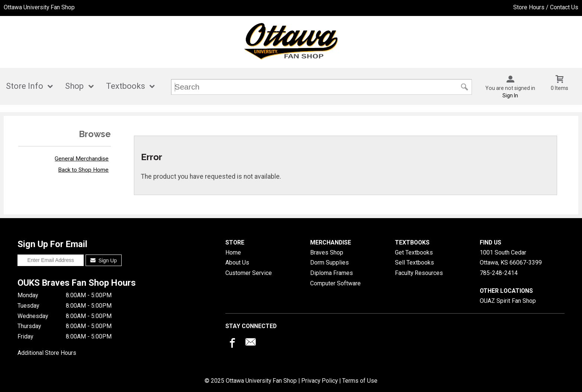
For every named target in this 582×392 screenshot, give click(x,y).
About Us (237, 263)
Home (233, 252)
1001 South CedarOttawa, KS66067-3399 (511, 258)
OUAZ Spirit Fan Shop (508, 301)
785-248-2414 (499, 273)
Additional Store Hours (47, 353)
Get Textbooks (414, 252)
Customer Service (249, 273)
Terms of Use (360, 381)
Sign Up (104, 260)
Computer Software (335, 283)
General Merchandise (82, 159)
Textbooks (126, 86)
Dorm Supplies (329, 263)
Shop (74, 86)
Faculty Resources (419, 273)
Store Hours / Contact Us (546, 7)
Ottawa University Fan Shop (39, 7)
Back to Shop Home (83, 170)
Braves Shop (327, 252)
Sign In (510, 95)
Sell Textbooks (414, 263)
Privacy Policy (319, 381)
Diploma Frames (332, 273)
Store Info (25, 86)
